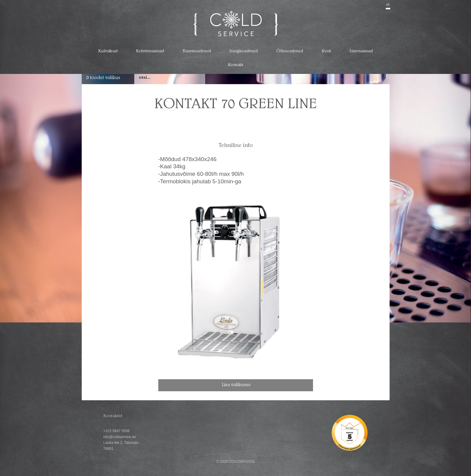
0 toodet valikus (103, 78)
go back (380, 95)
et (388, 5)
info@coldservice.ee (120, 437)
